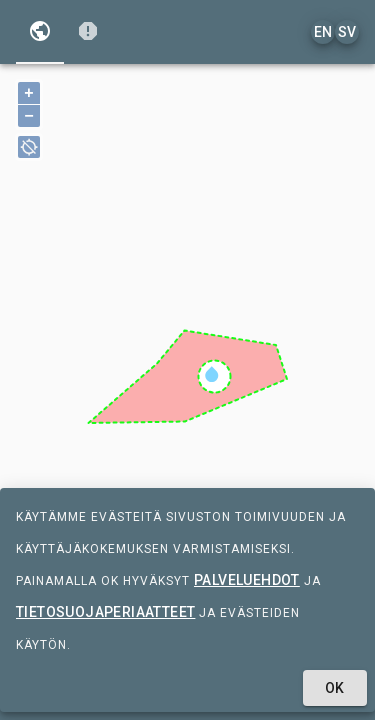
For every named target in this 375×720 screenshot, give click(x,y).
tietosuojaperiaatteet (105, 612)
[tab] (40, 32)
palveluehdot (247, 580)
